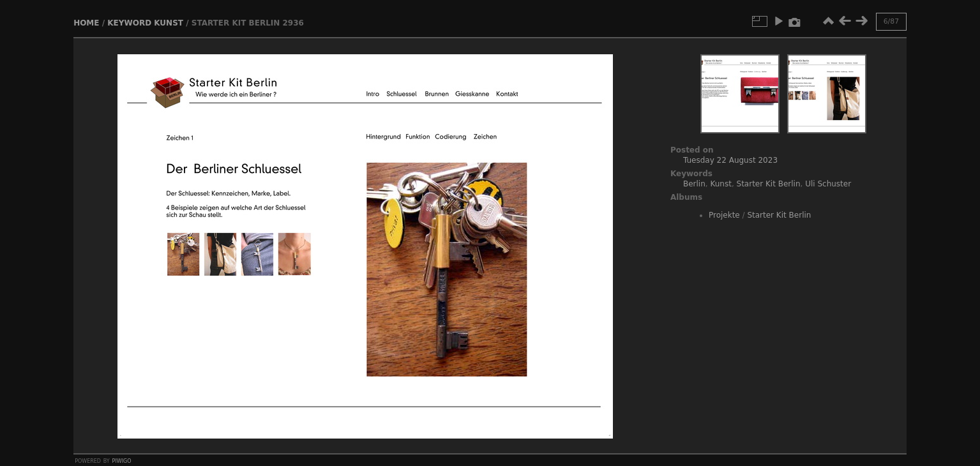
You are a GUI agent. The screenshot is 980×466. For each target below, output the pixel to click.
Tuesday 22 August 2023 (730, 160)
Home (86, 23)
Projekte (724, 215)
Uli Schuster (828, 184)
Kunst (169, 23)
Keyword (129, 23)
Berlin (694, 184)
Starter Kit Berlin (769, 184)
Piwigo (122, 460)
